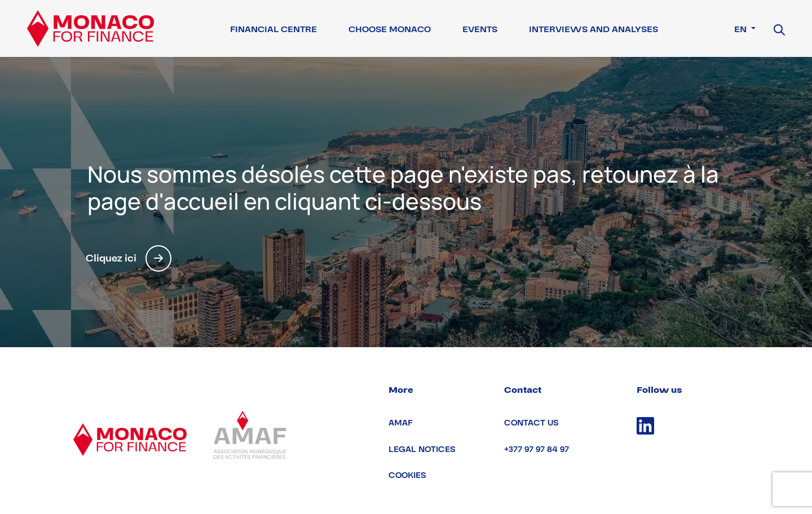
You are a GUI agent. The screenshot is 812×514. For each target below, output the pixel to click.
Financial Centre (273, 29)
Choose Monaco (390, 29)
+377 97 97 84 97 (537, 449)
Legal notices (422, 449)
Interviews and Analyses (593, 29)
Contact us (531, 423)
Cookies (407, 475)
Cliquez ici (129, 258)
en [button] (742, 29)
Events (480, 29)
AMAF (401, 423)
